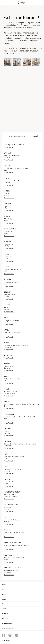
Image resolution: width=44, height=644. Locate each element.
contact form (9, 53)
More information (9, 147)
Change (8, 640)
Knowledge (5, 614)
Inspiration (4, 609)
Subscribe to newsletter (8, 628)
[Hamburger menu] (41, 2)
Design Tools (5, 618)
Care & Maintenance (7, 623)
